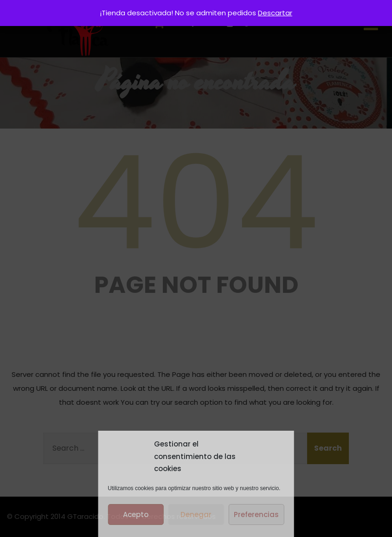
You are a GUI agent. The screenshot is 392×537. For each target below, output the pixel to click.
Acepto (136, 514)
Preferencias (256, 514)
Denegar (196, 514)
